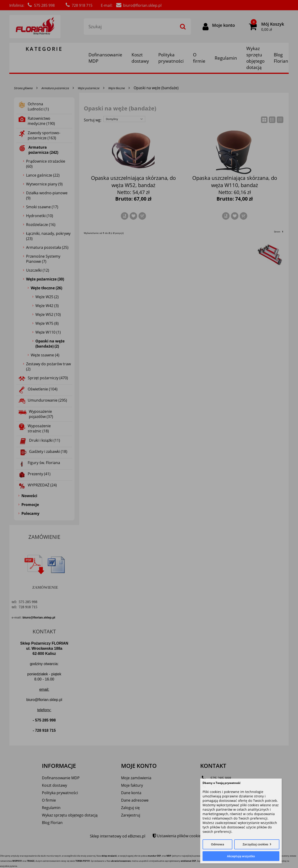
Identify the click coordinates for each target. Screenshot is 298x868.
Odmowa (218, 844)
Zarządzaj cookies (255, 844)
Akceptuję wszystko (241, 856)
